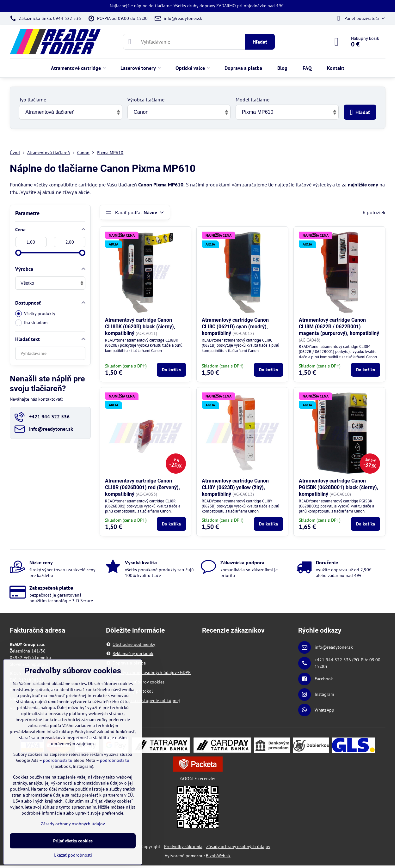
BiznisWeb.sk (218, 856)
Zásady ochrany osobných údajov (238, 847)
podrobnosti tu (58, 760)
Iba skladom (31, 323)
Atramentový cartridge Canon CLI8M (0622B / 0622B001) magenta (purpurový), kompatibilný (339, 327)
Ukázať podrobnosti (73, 855)
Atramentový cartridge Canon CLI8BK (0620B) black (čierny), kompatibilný (140, 327)
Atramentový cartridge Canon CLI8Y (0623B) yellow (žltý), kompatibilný (235, 487)
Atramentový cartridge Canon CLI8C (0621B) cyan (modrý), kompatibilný (235, 327)
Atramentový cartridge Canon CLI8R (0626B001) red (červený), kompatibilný (142, 487)
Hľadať (260, 42)
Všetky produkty (35, 314)
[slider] (18, 253)
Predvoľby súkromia (183, 847)
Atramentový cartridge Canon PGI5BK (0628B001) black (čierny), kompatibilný (338, 487)
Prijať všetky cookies (73, 841)
